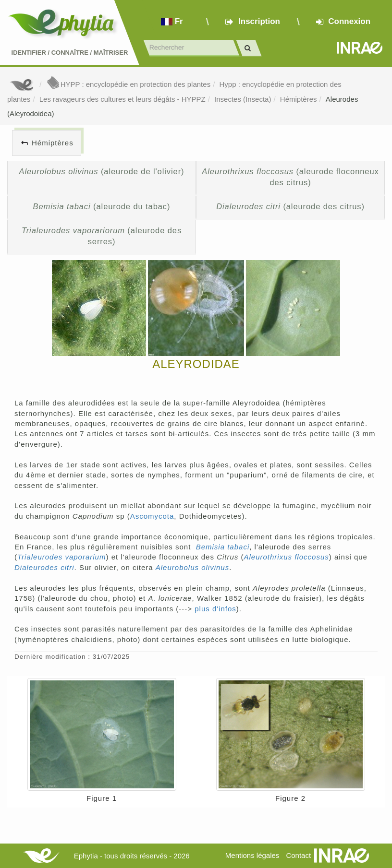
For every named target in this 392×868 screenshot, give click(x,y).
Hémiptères (299, 99)
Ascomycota (152, 516)
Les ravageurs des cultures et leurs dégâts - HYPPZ (122, 99)
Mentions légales (252, 855)
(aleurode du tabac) (102, 206)
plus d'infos (215, 609)
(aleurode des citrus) (290, 206)
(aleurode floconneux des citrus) (290, 177)
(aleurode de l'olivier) (102, 171)
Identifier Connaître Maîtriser (70, 53)
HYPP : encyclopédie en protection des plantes (128, 84)
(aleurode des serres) (102, 236)
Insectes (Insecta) (243, 99)
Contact (298, 855)
